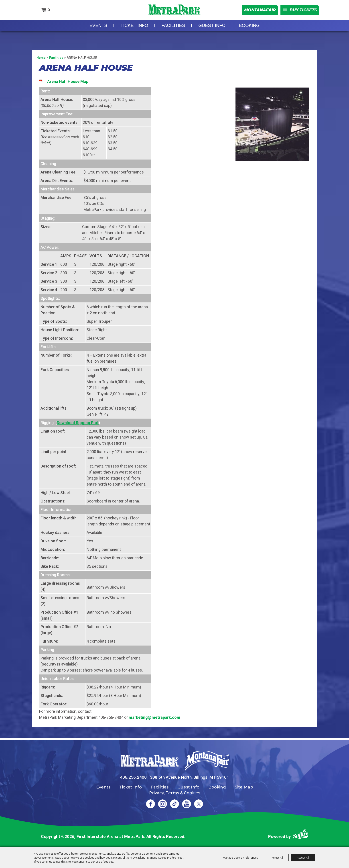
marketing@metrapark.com (154, 717)
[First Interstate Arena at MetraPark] (174, 11)
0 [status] (48, 11)
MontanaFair (255, 11)
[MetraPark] (150, 761)
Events (98, 28)
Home (41, 58)
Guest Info (212, 28)
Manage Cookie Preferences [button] (240, 858)
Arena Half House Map (68, 81)
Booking (249, 28)
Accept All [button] (303, 858)
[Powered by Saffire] (300, 835)
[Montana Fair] (207, 761)
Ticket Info (134, 28)
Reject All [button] (277, 858)
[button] (272, 124)
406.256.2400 (133, 777)
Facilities (173, 28)
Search (34, 11)
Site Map (244, 787)
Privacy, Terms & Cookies (175, 793)
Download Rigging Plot (78, 423)
